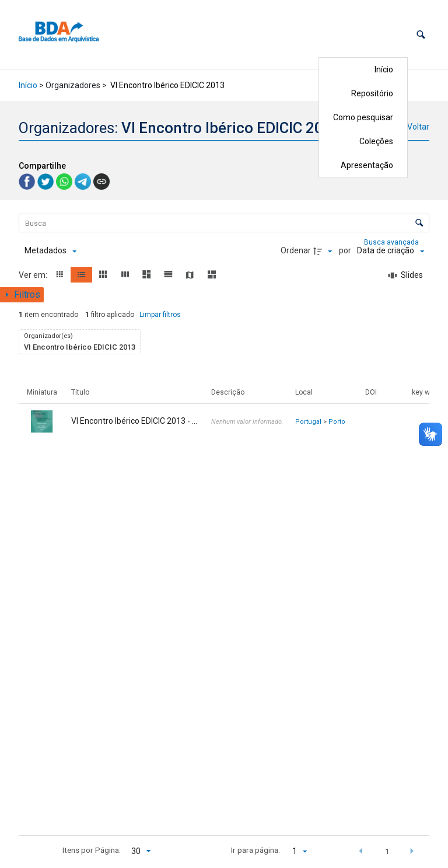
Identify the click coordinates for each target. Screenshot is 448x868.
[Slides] (406, 276)
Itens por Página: (92, 850)
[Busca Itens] (224, 223)
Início (384, 69)
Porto (337, 422)
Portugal (308, 422)
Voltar (418, 127)
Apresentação (367, 165)
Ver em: (34, 275)
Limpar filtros (160, 315)
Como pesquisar (363, 117)
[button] (421, 35)
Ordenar (296, 250)
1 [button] (387, 851)
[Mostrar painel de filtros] (22, 295)
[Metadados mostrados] (50, 251)
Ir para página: (256, 850)
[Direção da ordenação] (324, 251)
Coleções (376, 141)
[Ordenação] (391, 251)
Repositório (372, 93)
